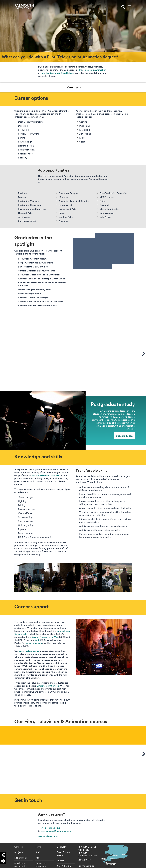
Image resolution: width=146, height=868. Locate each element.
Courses (19, 847)
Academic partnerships (21, 865)
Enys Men (54, 637)
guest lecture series (29, 651)
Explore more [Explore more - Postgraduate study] (124, 436)
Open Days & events (63, 854)
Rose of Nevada (40, 637)
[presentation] (104, 251)
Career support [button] (81, 87)
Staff (38, 852)
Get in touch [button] (117, 87)
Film (80, 70)
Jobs (38, 858)
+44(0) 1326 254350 (51, 828)
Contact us (62, 847)
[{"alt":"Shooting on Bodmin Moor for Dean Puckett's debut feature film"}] (29, 578)
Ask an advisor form (48, 836)
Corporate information (41, 865)
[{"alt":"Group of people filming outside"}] (117, 578)
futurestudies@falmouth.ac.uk (56, 831)
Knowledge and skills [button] (57, 87)
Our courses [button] (100, 87)
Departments (21, 858)
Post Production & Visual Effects (58, 73)
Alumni (60, 861)
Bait (37, 640)
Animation (101, 70)
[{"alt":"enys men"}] (88, 578)
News (38, 847)
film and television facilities (45, 475)
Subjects (19, 852)
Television (89, 70)
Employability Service (48, 686)
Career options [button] (34, 87)
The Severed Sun (33, 643)
